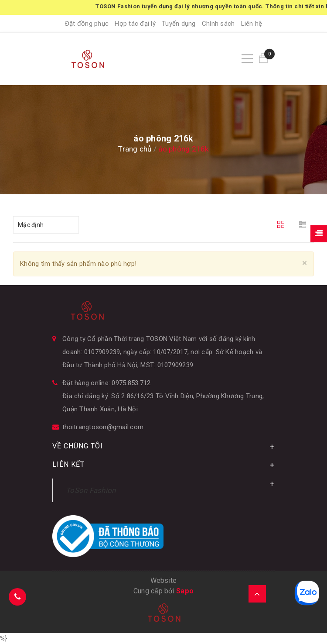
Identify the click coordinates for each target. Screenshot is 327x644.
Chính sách (218, 24)
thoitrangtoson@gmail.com (103, 427)
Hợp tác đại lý (135, 24)
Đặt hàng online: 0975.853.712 (106, 383)
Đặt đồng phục (87, 24)
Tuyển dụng (179, 24)
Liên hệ (252, 24)
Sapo (185, 591)
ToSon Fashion (91, 490)
